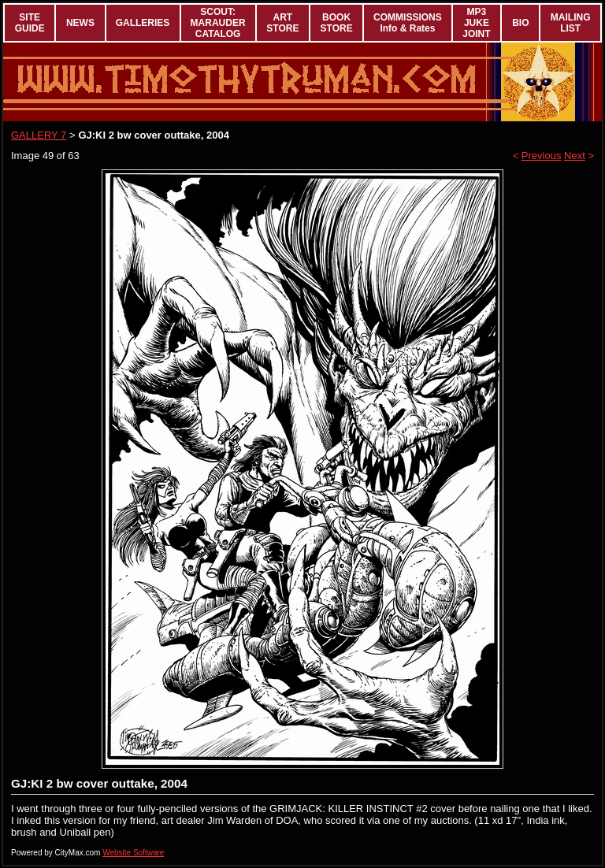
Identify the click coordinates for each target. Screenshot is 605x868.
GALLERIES (143, 23)
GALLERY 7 (39, 135)
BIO (520, 23)
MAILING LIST (571, 23)
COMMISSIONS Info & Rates (408, 23)
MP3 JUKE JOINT (476, 23)
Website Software (133, 853)
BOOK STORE (337, 23)
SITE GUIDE (30, 23)
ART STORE (282, 23)
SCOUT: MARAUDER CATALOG (218, 23)
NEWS (80, 23)
